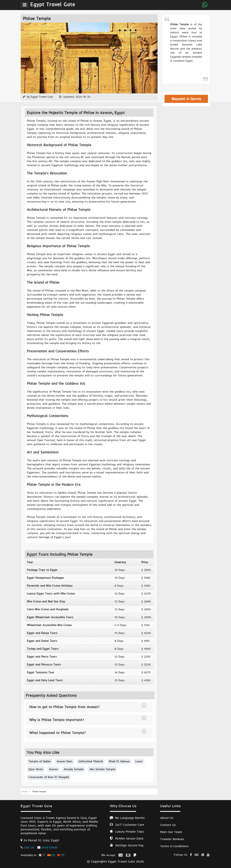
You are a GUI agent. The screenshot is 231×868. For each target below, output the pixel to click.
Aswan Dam (65, 761)
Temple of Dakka (40, 761)
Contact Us (168, 825)
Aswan (53, 769)
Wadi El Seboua (119, 761)
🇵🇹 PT (61, 855)
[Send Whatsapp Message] (205, 5)
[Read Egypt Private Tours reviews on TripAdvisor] (197, 854)
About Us (167, 818)
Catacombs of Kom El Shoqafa (49, 777)
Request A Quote (186, 99)
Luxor (139, 761)
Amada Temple (74, 769)
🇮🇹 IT (42, 855)
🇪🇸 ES (51, 855)
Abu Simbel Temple (102, 769)
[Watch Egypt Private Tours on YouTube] (208, 854)
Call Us (29, 847)
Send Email (50, 847)
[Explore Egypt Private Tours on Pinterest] (203, 854)
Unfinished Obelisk (91, 761)
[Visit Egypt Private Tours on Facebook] (191, 854)
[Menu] (25, 5)
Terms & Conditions (174, 846)
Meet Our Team (171, 832)
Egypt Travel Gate (42, 97)
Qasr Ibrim (36, 769)
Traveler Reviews (172, 839)
